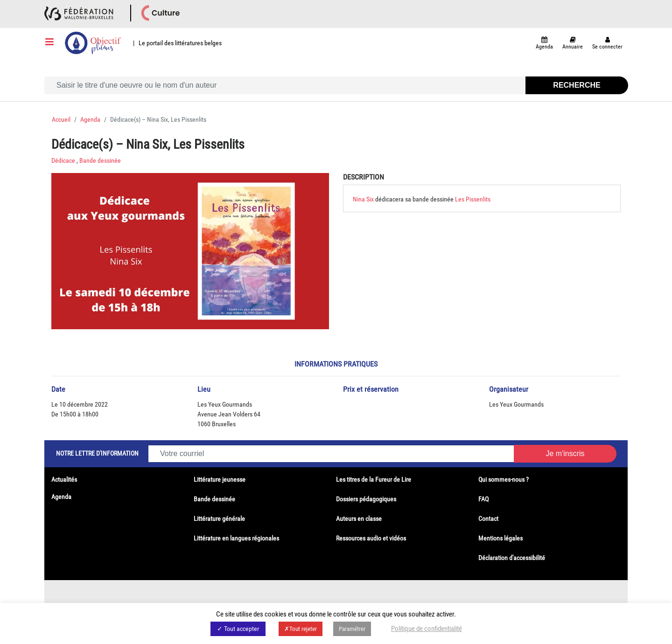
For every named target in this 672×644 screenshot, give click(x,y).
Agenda (90, 119)
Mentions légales (500, 538)
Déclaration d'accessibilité (512, 558)
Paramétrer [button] (352, 629)
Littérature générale (219, 519)
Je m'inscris (565, 454)
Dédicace (63, 160)
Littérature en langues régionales (236, 538)
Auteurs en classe (359, 519)
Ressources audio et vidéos (371, 538)
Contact (488, 519)
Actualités (64, 479)
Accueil (61, 119)
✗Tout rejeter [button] (301, 629)
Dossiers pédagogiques (366, 499)
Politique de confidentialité (427, 629)
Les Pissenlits (473, 199)
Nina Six (364, 199)
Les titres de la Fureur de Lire (374, 479)
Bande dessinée (100, 160)
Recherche (577, 85)
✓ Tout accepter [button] (238, 629)
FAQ (483, 499)
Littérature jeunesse (220, 479)
